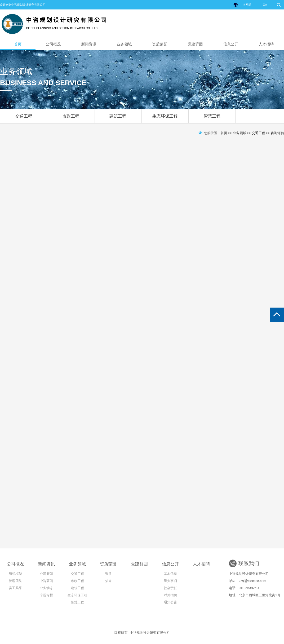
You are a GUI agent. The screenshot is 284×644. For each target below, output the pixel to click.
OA (265, 5)
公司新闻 (46, 574)
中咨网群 (245, 5)
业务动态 (46, 588)
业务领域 (124, 44)
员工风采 (15, 588)
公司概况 (53, 44)
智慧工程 (212, 119)
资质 (108, 574)
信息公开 (231, 44)
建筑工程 (118, 119)
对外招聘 (170, 595)
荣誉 (108, 581)
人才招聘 (266, 44)
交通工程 (24, 119)
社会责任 (170, 588)
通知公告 (170, 602)
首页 (18, 44)
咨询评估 (277, 133)
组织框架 (15, 574)
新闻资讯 (89, 44)
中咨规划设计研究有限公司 (150, 633)
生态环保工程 (165, 119)
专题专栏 (46, 595)
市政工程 (71, 119)
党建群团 (195, 44)
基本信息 (170, 574)
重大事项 (170, 581)
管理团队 (15, 581)
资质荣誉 (160, 44)
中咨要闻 (46, 581)
